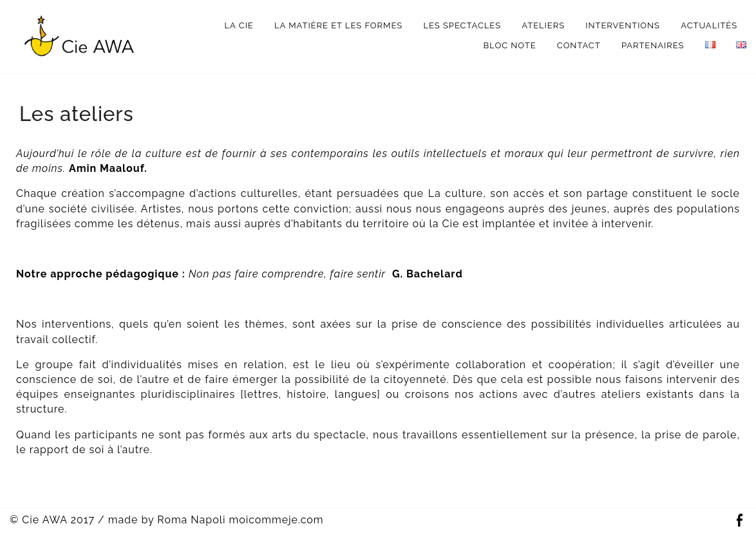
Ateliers (543, 25)
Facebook (739, 520)
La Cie (239, 25)
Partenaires (653, 45)
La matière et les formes (338, 25)
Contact (579, 45)
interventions (623, 25)
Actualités (709, 25)
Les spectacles (462, 25)
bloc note (510, 45)
